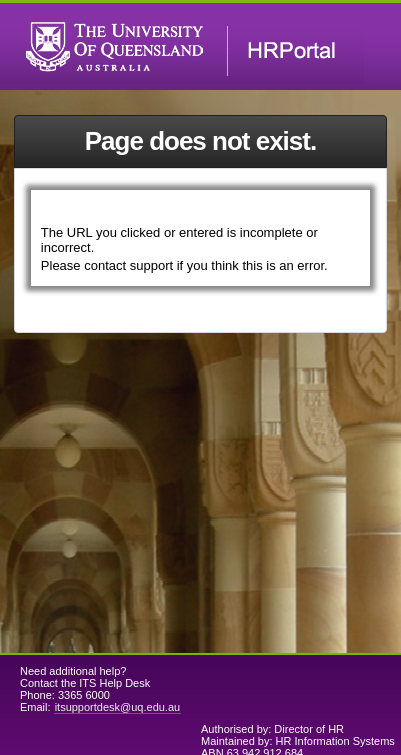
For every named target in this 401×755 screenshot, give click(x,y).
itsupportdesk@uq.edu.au (118, 707)
